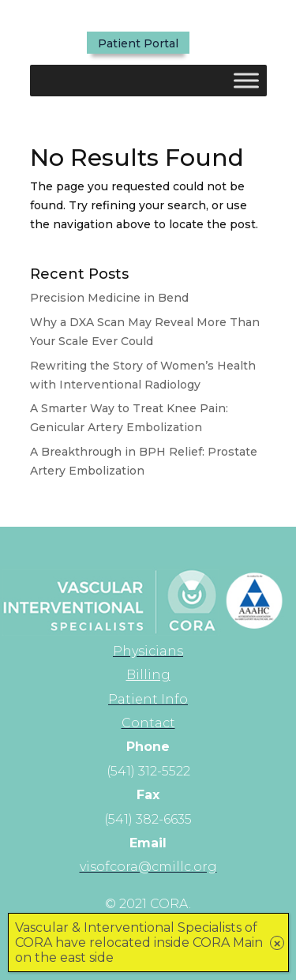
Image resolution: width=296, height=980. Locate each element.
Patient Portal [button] (138, 43)
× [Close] (277, 943)
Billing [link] (148, 675)
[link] (148, 651)
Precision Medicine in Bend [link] (109, 298)
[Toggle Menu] (246, 80)
